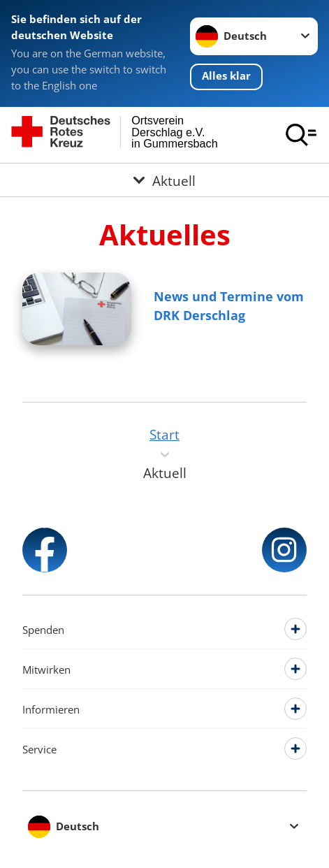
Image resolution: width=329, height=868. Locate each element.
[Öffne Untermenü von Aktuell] (164, 180)
